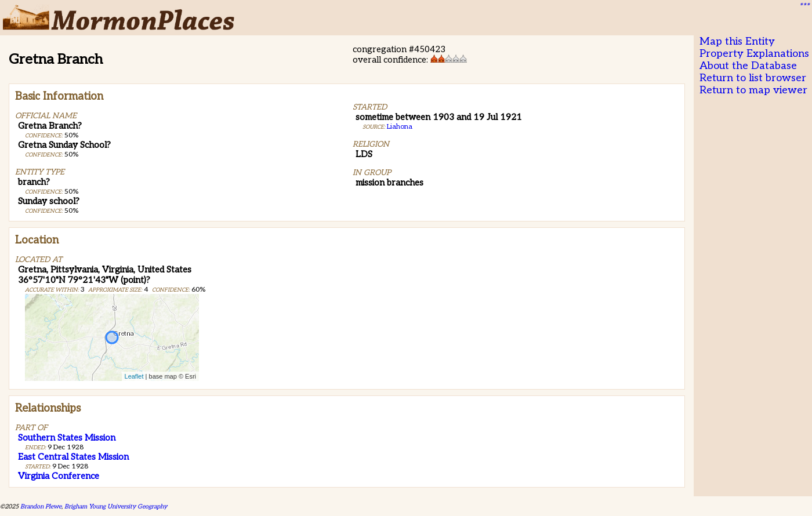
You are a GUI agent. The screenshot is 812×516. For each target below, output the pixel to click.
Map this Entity (737, 41)
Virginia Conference (59, 476)
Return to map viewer (753, 90)
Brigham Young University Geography (116, 506)
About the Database (748, 66)
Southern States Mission (67, 438)
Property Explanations (754, 54)
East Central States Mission (73, 457)
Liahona (400, 127)
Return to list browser (753, 78)
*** (804, 6)
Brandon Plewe (41, 506)
